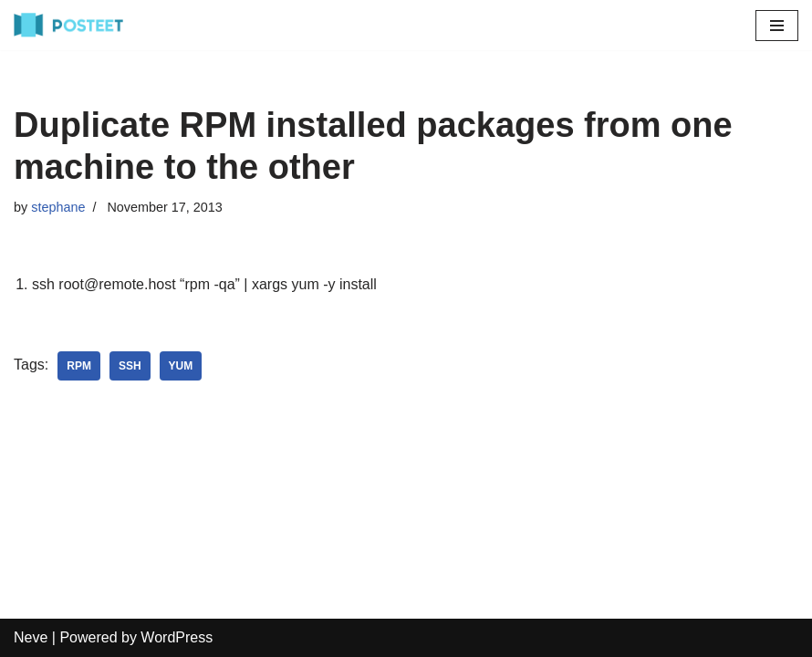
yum (181, 366)
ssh (130, 366)
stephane (58, 207)
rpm (79, 366)
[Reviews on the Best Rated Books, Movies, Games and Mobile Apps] (68, 25)
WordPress (177, 637)
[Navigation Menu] (777, 26)
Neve (31, 637)
